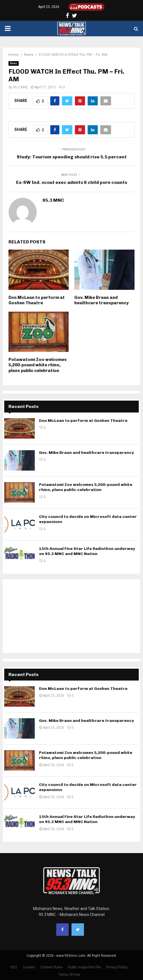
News (14, 63)
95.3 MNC (20, 87)
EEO (14, 967)
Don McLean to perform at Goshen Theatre (37, 300)
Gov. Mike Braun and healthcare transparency (101, 300)
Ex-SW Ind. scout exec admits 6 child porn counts (72, 182)
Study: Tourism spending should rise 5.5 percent (72, 157)
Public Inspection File (84, 967)
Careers (29, 967)
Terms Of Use (69, 975)
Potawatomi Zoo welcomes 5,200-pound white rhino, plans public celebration (38, 365)
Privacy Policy (117, 967)
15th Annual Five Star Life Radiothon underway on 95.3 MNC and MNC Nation (87, 551)
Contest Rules (52, 967)
